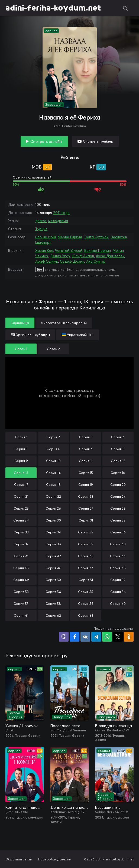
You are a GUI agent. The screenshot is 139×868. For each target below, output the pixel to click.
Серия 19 (86, 485)
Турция (41, 229)
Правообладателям (55, 859)
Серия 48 (118, 568)
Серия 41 (21, 556)
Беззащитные (108, 807)
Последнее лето (65, 726)
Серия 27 (86, 508)
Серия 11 (86, 461)
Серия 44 (118, 556)
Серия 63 (86, 615)
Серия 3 (86, 437)
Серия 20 (118, 485)
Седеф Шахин (72, 261)
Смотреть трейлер (98, 141)
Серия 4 (118, 437)
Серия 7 (86, 449)
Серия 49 (21, 580)
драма (41, 221)
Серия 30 (53, 520)
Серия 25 (21, 508)
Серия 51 (86, 580)
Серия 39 (86, 544)
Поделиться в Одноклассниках (129, 637)
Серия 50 (53, 580)
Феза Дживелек (110, 256)
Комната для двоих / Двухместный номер (25, 807)
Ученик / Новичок (22, 726)
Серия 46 (53, 568)
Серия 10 (53, 461)
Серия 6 (53, 449)
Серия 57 (21, 604)
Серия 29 (21, 520)
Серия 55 (86, 592)
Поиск (125, 8)
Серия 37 (21, 544)
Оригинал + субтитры (30, 335)
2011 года (61, 213)
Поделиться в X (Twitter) (118, 637)
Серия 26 (53, 508)
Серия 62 (53, 615)
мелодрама (58, 221)
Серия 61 (21, 615)
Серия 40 (118, 544)
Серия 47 (86, 568)
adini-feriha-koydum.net (53, 8)
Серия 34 (53, 532)
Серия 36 (118, 532)
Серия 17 (21, 485)
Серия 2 (53, 437)
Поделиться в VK (85, 637)
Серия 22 (53, 496)
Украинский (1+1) (78, 335)
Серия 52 (118, 580)
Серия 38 (53, 544)
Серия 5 (21, 449)
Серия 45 (21, 568)
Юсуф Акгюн (83, 256)
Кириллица (20, 323)
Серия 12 (118, 461)
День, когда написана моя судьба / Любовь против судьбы (70, 807)
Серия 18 (53, 485)
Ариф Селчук (47, 261)
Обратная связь (19, 859)
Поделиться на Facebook (75, 637)
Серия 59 (86, 604)
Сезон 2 (53, 349)
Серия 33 (21, 532)
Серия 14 (53, 473)
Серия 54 (53, 592)
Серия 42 (53, 556)
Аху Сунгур (96, 261)
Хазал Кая (44, 250)
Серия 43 (86, 556)
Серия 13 (21, 473)
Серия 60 (118, 604)
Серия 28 (118, 508)
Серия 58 (53, 604)
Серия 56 (118, 592)
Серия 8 (118, 449)
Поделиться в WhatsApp (107, 637)
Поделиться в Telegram (96, 637)
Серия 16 (118, 473)
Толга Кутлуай (96, 237)
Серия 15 (86, 473)
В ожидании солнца (114, 726)
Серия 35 (86, 532)
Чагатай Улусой (69, 250)
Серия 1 (21, 437)
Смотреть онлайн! (46, 141)
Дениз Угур (60, 256)
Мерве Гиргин (70, 237)
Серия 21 (21, 496)
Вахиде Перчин (98, 250)
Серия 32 (118, 520)
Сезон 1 (21, 349)
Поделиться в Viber (64, 637)
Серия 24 (118, 496)
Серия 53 (21, 592)
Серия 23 (86, 496)
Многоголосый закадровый (64, 323)
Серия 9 (21, 461)
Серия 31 (86, 520)
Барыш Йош (46, 237)
